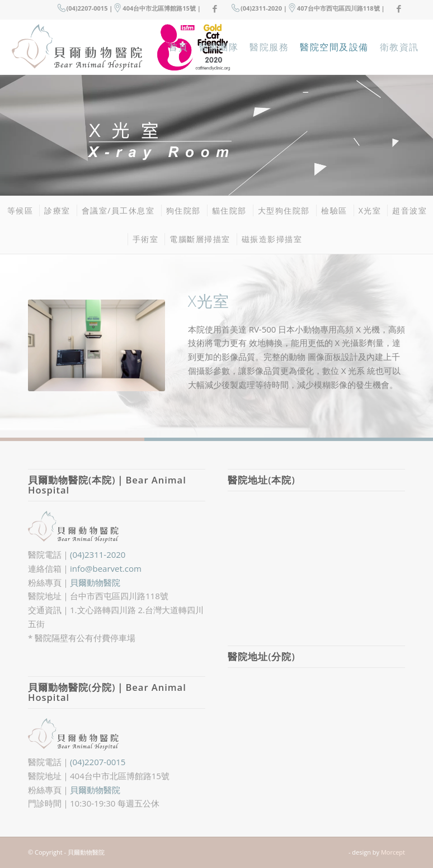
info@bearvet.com (106, 568)
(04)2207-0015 (98, 762)
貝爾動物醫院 (95, 582)
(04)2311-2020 (98, 554)
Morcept (393, 852)
